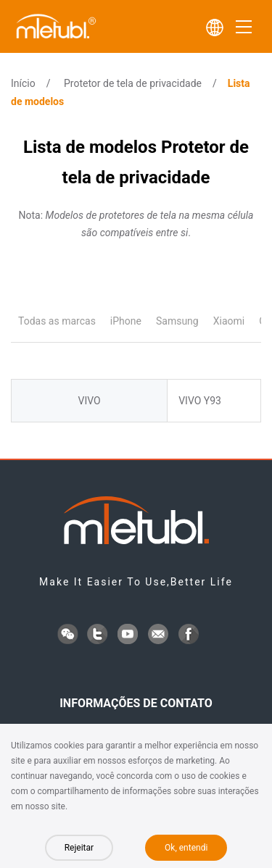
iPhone (126, 321)
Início (23, 83)
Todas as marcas (57, 321)
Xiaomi (229, 321)
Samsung (177, 321)
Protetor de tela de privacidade (133, 83)
